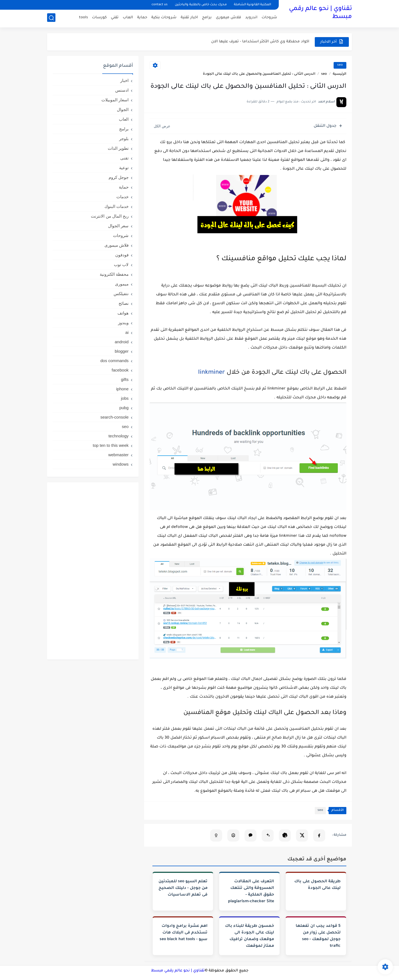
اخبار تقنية (189, 18)
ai (127, 332)
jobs (125, 398)
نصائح (124, 303)
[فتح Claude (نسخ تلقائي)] (250, 835)
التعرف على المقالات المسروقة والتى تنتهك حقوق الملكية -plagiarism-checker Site (251, 892)
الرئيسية (340, 74)
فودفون (122, 255)
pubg (124, 408)
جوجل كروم (119, 177)
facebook (120, 370)
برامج (207, 18)
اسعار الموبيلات (115, 100)
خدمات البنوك (117, 206)
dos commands (114, 361)
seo (340, 65)
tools (83, 18)
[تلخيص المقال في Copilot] (216, 835)
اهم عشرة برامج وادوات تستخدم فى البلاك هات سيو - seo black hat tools (184, 933)
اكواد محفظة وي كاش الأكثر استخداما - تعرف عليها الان (260, 42)
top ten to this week (111, 445)
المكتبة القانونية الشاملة (252, 5)
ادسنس (122, 90)
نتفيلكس (121, 294)
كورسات (99, 18)
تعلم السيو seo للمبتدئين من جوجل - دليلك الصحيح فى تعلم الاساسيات (183, 888)
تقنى (124, 158)
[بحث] (51, 18)
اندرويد (251, 18)
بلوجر (124, 139)
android (122, 342)
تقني (115, 18)
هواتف (123, 313)
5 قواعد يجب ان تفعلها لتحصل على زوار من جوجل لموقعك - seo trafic (318, 936)
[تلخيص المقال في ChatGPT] (285, 835)
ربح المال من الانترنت (110, 216)
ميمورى (122, 284)
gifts (125, 379)
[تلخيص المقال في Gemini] (268, 835)
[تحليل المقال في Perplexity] (233, 835)
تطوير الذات (118, 148)
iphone (122, 389)
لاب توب (121, 265)
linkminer (212, 373)
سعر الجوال (118, 226)
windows (121, 464)
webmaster (118, 455)
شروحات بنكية (164, 18)
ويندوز (123, 323)
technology (118, 436)
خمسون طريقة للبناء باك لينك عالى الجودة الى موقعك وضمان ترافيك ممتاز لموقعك (250, 936)
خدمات (122, 197)
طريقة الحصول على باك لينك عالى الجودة (317, 885)
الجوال (123, 109)
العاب (128, 18)
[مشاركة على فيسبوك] (319, 835)
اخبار (124, 80)
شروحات (269, 18)
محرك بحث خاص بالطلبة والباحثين (201, 5)
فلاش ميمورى (228, 18)
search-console (114, 417)
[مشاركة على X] (302, 835)
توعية (124, 168)
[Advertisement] (93, 571)
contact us (160, 5)
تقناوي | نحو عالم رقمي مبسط (320, 13)
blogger (122, 351)
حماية (142, 18)
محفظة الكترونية (114, 274)
